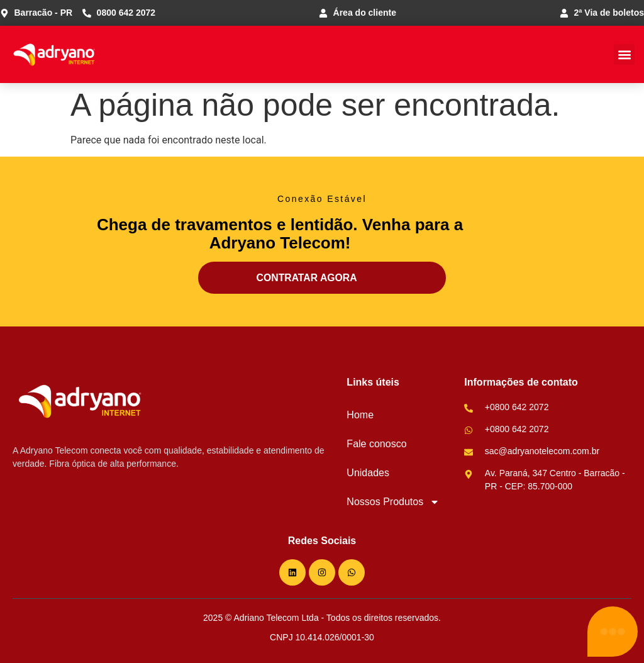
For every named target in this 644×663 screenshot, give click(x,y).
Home (360, 415)
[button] (624, 54)
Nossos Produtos (393, 502)
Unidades (368, 473)
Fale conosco (376, 444)
